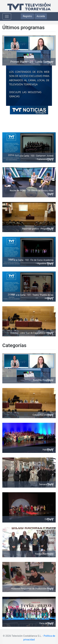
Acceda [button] (41, 16)
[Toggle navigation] (7, 16)
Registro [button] (27, 16)
